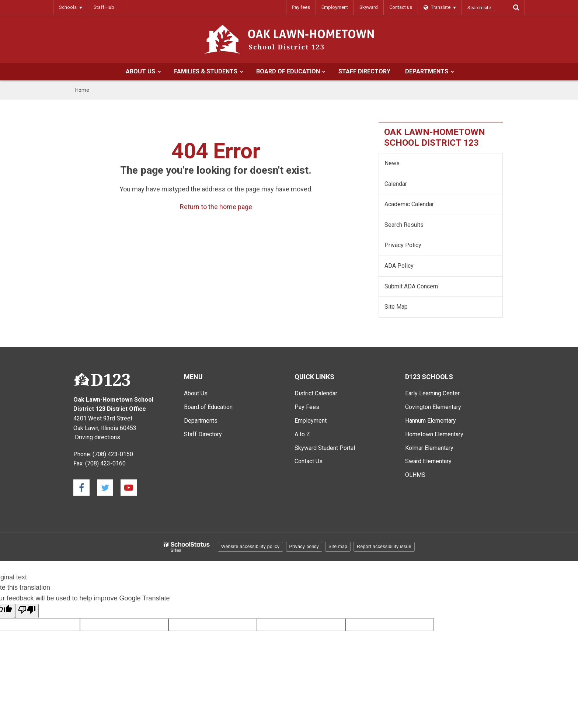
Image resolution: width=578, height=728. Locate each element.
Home (82, 90)
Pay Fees (307, 407)
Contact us (401, 7)
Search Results (404, 225)
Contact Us (309, 461)
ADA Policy (399, 266)
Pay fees (301, 7)
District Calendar (316, 393)
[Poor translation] (27, 611)
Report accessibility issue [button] (384, 547)
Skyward (369, 7)
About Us (196, 393)
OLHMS (415, 475)
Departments (201, 421)
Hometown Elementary (434, 434)
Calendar (396, 184)
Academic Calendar (409, 204)
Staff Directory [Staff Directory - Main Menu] (203, 434)
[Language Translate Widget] (440, 7)
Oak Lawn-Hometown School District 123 (435, 137)
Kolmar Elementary (429, 448)
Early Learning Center (432, 393)
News (392, 163)
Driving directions (98, 437)
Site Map (396, 307)
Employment (335, 7)
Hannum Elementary (431, 421)
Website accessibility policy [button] (250, 547)
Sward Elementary (428, 461)
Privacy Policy (403, 245)
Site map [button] (338, 547)
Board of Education (208, 407)
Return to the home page (216, 207)
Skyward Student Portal (325, 448)
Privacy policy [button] (304, 547)
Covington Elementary (433, 407)
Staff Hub (104, 7)
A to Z (302, 434)
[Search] (516, 7)
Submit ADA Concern (411, 286)
